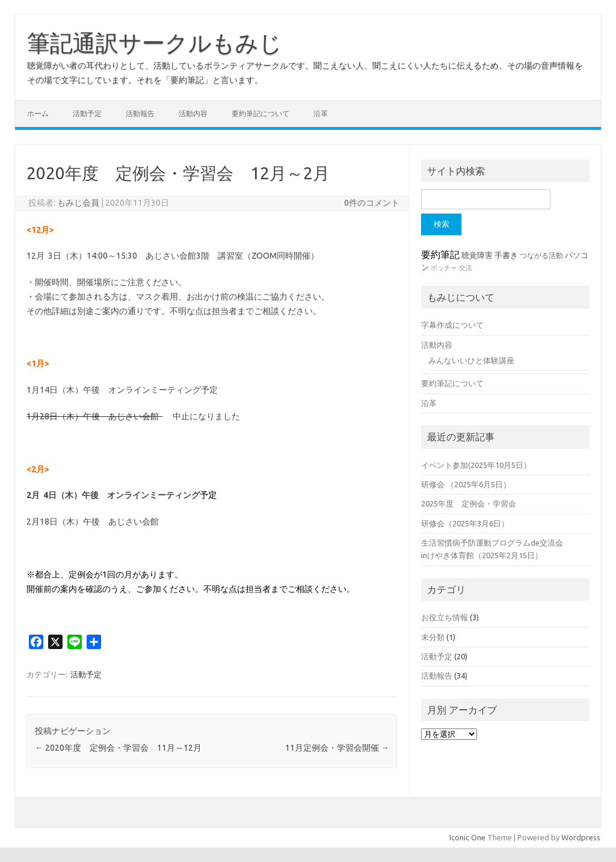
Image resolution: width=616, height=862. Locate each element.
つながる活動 (541, 255)
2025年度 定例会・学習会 (469, 503)
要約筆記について (260, 113)
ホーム (38, 113)
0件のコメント (372, 203)
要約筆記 (440, 254)
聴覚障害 (477, 255)
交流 (466, 268)
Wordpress (581, 837)
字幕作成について (452, 325)
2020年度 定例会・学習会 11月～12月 (118, 748)
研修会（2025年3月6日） (465, 523)
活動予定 (87, 113)
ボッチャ (444, 268)
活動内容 (193, 113)
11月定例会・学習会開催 (337, 748)
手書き (506, 255)
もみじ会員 (78, 203)
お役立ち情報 (445, 617)
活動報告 (140, 113)
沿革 (321, 113)
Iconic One (467, 837)
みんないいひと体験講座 (471, 360)
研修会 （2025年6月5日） (466, 484)
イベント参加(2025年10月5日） (476, 465)
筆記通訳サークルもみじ (155, 43)
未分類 (433, 637)
